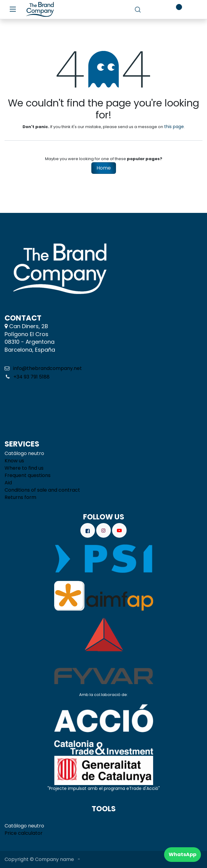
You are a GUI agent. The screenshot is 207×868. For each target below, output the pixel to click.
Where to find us (24, 468)
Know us (14, 461)
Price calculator (24, 833)
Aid (8, 483)
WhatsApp (182, 854)
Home (104, 168)
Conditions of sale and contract (42, 490)
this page (174, 127)
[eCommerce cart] (156, 9)
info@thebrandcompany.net (47, 368)
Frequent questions (28, 475)
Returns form (20, 497)
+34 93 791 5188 (31, 377)
